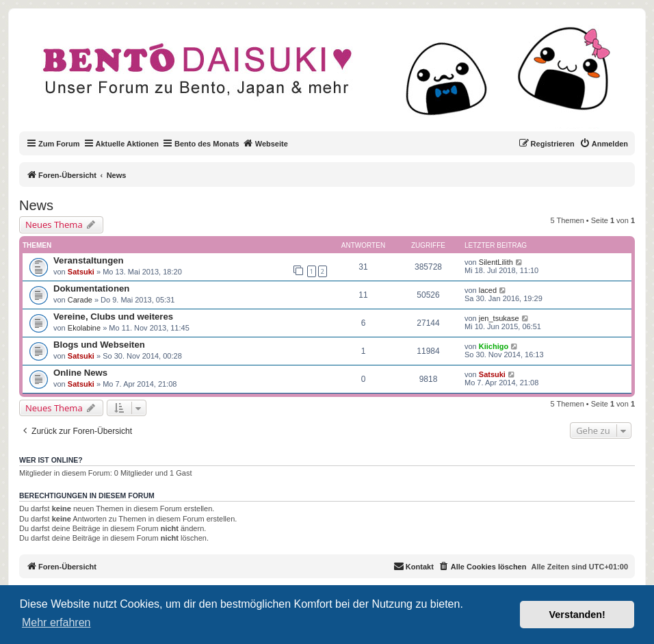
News (36, 205)
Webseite (265, 143)
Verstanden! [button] (577, 615)
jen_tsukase (499, 318)
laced (488, 290)
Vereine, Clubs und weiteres (113, 317)
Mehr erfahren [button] (56, 622)
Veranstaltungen (89, 260)
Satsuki (81, 272)
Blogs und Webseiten (99, 345)
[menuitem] (604, 144)
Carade (80, 300)
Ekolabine (84, 328)
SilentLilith (496, 262)
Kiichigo (494, 346)
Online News (80, 373)
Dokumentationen (91, 288)
